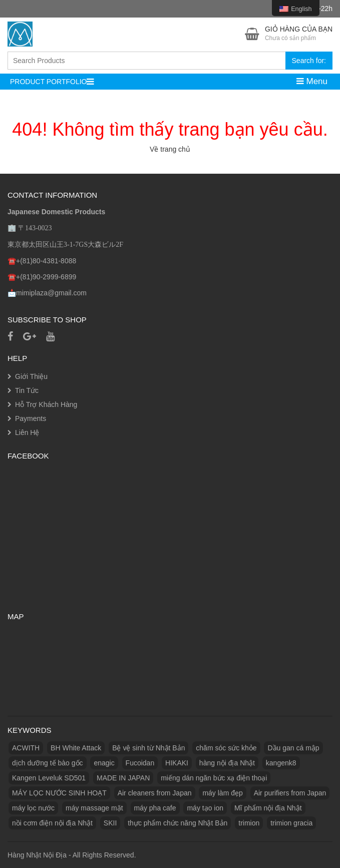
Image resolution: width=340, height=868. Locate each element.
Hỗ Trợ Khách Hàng (46, 404)
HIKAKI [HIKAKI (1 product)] (177, 763)
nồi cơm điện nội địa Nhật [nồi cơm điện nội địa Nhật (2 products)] (52, 823)
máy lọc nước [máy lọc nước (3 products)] (33, 808)
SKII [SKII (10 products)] (110, 823)
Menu (312, 81)
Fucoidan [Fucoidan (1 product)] (140, 763)
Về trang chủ (170, 149)
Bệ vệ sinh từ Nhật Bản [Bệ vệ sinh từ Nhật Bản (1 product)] (148, 748)
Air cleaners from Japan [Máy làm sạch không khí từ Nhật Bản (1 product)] (155, 793)
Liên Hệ (27, 432)
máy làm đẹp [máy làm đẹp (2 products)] (222, 793)
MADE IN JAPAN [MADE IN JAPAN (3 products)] (123, 778)
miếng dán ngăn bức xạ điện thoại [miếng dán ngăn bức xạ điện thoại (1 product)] (214, 778)
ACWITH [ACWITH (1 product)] (26, 748)
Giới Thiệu (31, 376)
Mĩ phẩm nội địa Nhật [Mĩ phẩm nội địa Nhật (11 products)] (268, 808)
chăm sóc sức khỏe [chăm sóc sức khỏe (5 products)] (226, 748)
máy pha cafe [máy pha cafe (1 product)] (155, 808)
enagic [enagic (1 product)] (104, 763)
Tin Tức (27, 390)
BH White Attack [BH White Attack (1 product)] (76, 748)
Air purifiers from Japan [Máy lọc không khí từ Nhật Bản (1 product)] (290, 793)
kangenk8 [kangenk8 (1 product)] (281, 763)
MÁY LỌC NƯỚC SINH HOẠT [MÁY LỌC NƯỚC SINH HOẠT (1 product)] (59, 793)
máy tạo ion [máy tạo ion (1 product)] (205, 808)
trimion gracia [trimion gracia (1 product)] (291, 823)
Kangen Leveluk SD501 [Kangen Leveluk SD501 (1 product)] (49, 778)
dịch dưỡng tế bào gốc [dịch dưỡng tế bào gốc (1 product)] (48, 763)
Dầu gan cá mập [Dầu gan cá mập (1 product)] (293, 748)
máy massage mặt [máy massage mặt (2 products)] (94, 808)
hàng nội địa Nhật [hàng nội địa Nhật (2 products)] (227, 763)
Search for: (309, 61)
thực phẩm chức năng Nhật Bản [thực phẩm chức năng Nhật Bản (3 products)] (178, 823)
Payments (31, 418)
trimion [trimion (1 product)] (249, 823)
